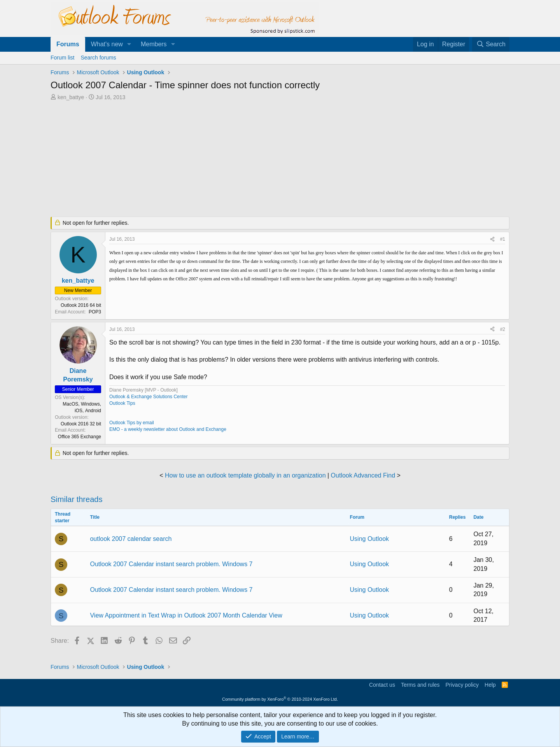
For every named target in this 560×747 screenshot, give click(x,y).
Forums (68, 44)
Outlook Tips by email (132, 423)
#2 (503, 329)
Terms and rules (420, 685)
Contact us (382, 685)
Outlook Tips (122, 403)
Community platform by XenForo (280, 699)
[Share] (492, 239)
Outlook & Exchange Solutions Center (148, 397)
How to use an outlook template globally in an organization (245, 475)
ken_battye (71, 97)
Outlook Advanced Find (363, 475)
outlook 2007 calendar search (131, 539)
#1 (503, 239)
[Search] (491, 44)
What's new (107, 44)
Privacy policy (462, 685)
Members (154, 44)
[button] (129, 44)
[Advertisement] (239, 159)
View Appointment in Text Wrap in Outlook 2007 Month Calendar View (186, 615)
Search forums (98, 58)
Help (490, 685)
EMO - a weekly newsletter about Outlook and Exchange (168, 429)
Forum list (62, 58)
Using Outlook (370, 539)
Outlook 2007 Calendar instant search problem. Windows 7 (171, 564)
